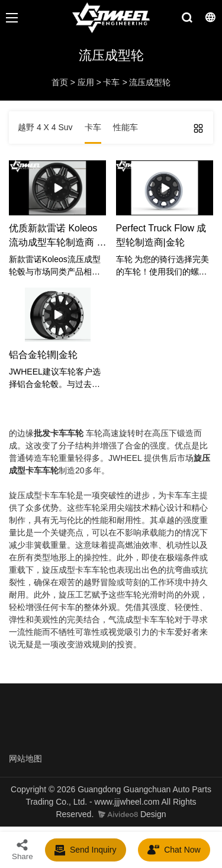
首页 (60, 82)
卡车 (111, 82)
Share (22, 849)
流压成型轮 (150, 82)
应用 (86, 82)
